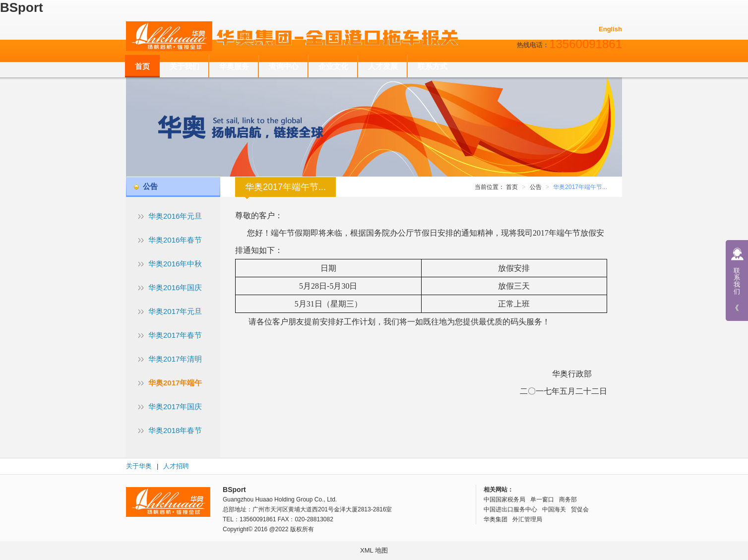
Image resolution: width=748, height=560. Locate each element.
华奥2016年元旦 (175, 216)
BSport (22, 7)
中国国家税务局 (504, 499)
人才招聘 (176, 466)
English (610, 29)
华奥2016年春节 (175, 240)
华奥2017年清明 (175, 359)
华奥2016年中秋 (175, 264)
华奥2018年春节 (175, 430)
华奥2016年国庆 (175, 287)
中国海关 (554, 509)
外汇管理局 (527, 519)
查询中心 (284, 66)
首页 (142, 66)
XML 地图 (374, 550)
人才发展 (383, 66)
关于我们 (185, 66)
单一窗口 (542, 499)
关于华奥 (139, 466)
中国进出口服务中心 (510, 509)
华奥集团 (496, 519)
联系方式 (433, 66)
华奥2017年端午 (175, 383)
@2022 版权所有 (292, 529)
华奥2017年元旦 (175, 311)
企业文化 (333, 66)
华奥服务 (234, 66)
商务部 (568, 499)
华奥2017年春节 (175, 335)
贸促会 (580, 509)
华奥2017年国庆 (175, 406)
